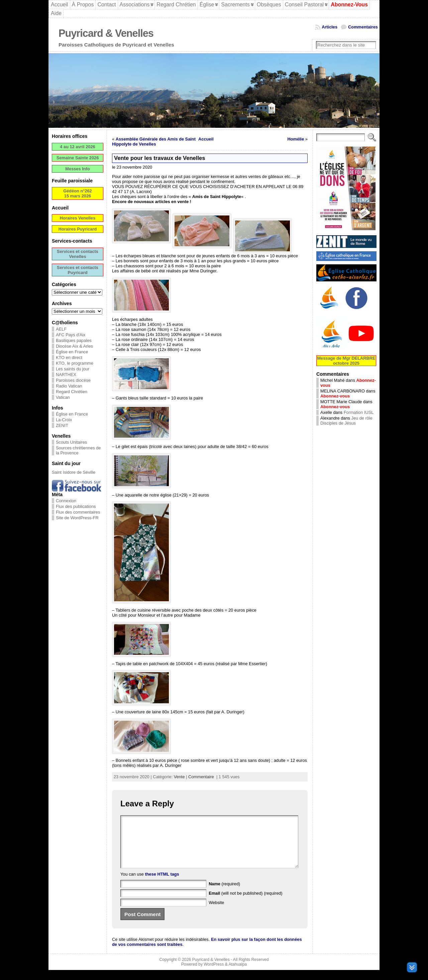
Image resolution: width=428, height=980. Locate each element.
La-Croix (64, 420)
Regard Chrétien (72, 392)
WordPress (214, 974)
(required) (224, 894)
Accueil (206, 139)
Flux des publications (76, 506)
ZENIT (62, 425)
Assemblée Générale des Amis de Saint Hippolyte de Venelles (154, 142)
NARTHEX (66, 375)
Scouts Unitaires (71, 442)
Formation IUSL (359, 412)
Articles (330, 27)
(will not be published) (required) (246, 903)
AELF (61, 329)
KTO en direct (69, 358)
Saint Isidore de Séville (74, 472)
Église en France (72, 352)
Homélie (296, 139)
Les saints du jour (73, 369)
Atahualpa (238, 974)
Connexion (66, 501)
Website (216, 913)
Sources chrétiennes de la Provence (78, 450)
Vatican (63, 397)
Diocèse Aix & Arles (74, 346)
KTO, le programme (75, 363)
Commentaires (363, 27)
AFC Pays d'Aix (71, 335)
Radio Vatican (69, 386)
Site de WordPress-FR (77, 518)
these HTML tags (162, 884)
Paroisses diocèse (73, 380)
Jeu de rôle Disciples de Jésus (346, 421)
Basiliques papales (74, 340)
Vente (179, 777)
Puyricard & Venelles (106, 33)
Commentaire (201, 777)
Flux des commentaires (78, 512)
